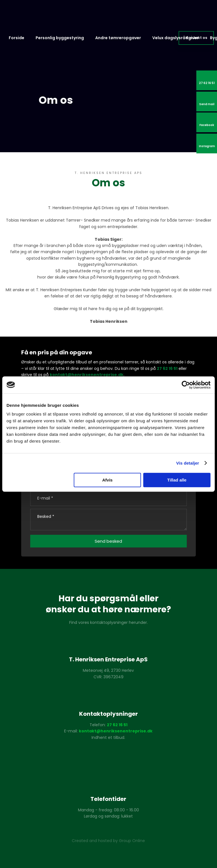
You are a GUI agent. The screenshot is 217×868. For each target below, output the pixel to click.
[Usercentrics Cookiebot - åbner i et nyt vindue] (186, 385)
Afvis (108, 480)
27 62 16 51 (167, 368)
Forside (17, 38)
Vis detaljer (188, 463)
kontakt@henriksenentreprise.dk (87, 375)
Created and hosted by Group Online (108, 841)
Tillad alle (177, 480)
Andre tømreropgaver (118, 38)
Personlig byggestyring (60, 38)
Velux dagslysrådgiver (175, 38)
